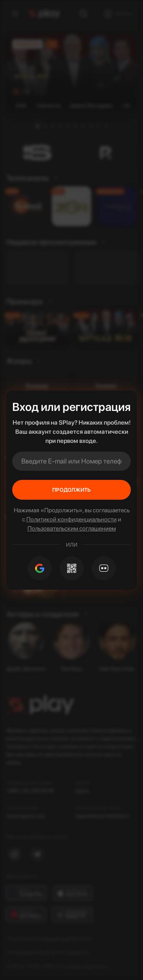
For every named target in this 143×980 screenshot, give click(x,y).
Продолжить (71, 490)
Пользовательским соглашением (72, 528)
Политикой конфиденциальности (71, 519)
